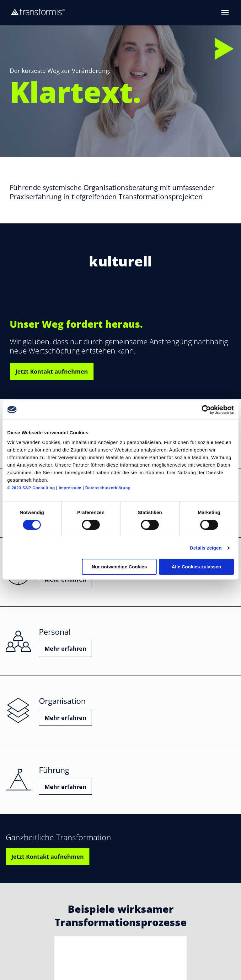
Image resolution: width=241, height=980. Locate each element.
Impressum (70, 488)
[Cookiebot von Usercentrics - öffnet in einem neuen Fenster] (206, 410)
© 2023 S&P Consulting (31, 488)
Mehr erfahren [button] (65, 649)
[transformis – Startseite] (38, 13)
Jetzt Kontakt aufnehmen (52, 371)
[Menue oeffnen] (225, 13)
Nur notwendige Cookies (119, 567)
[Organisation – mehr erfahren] (120, 710)
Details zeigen (206, 548)
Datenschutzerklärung (108, 488)
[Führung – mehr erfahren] (120, 780)
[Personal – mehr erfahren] (120, 641)
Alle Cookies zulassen (196, 567)
